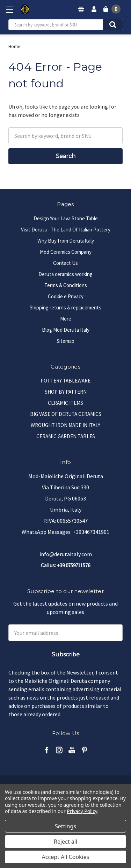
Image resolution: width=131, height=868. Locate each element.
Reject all (65, 842)
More (66, 319)
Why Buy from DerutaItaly (66, 241)
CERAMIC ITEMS (65, 403)
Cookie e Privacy (66, 296)
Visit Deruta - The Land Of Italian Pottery (66, 230)
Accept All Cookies (66, 857)
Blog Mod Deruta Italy (66, 330)
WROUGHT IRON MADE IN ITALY (65, 425)
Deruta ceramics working (65, 274)
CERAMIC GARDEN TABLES (66, 436)
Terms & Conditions (66, 285)
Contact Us (65, 263)
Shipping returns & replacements (65, 307)
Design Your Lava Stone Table (66, 218)
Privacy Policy (82, 811)
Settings (65, 826)
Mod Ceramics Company (66, 252)
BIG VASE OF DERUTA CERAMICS (66, 414)
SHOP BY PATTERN (66, 392)
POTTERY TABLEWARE (65, 381)
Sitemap (65, 341)
